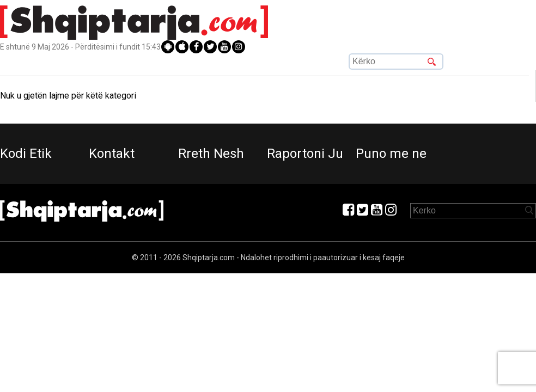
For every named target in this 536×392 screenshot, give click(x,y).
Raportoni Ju (305, 154)
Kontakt (112, 154)
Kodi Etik (26, 154)
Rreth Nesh (211, 154)
